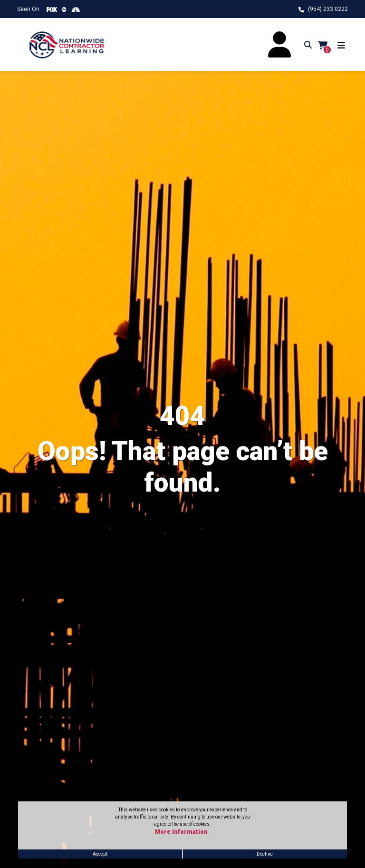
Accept (100, 854)
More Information (182, 832)
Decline (265, 854)
